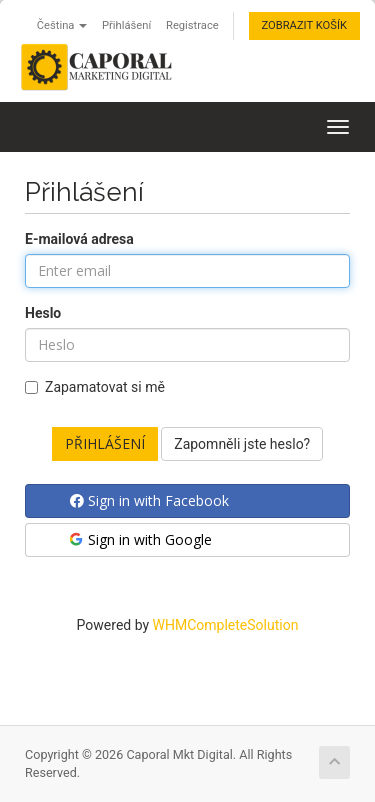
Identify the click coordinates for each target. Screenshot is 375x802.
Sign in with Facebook (149, 500)
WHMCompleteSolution (226, 625)
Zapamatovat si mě (95, 387)
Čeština (62, 25)
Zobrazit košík (305, 25)
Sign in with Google (139, 539)
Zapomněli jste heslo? (242, 444)
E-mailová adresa (79, 239)
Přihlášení (126, 25)
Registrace (192, 25)
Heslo (43, 313)
